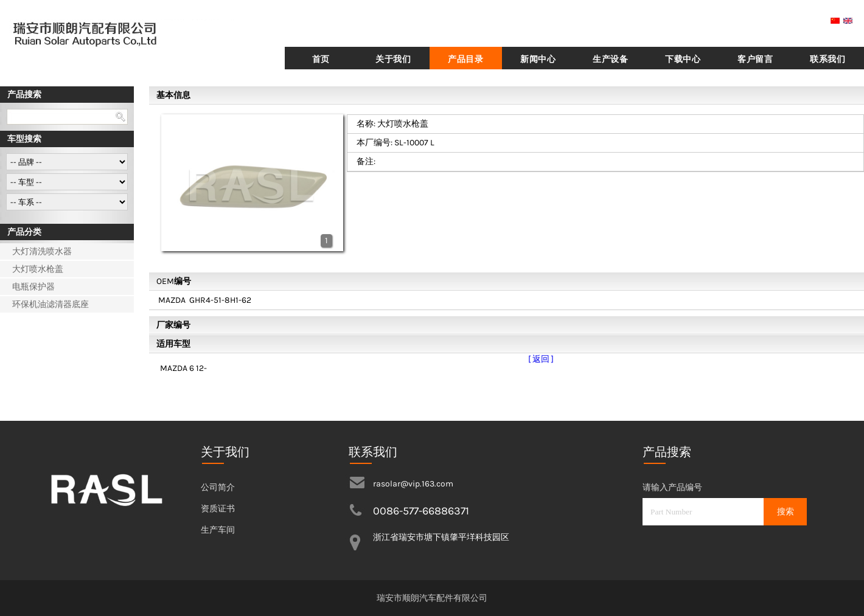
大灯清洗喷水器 (42, 251)
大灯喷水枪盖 (38, 269)
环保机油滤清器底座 (51, 304)
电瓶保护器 (33, 287)
